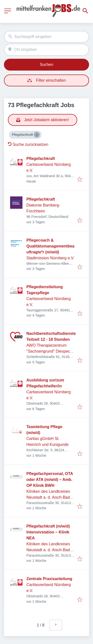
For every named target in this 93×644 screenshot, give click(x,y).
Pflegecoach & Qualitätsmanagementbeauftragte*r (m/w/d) (50, 246)
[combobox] (46, 37)
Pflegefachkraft (41, 159)
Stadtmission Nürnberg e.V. (50, 258)
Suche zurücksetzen (28, 144)
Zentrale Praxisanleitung (49, 579)
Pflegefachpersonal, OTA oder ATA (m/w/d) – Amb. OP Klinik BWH (50, 480)
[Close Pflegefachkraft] (37, 135)
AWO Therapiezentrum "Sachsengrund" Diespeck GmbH (49, 351)
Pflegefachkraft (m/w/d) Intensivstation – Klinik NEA (48, 532)
